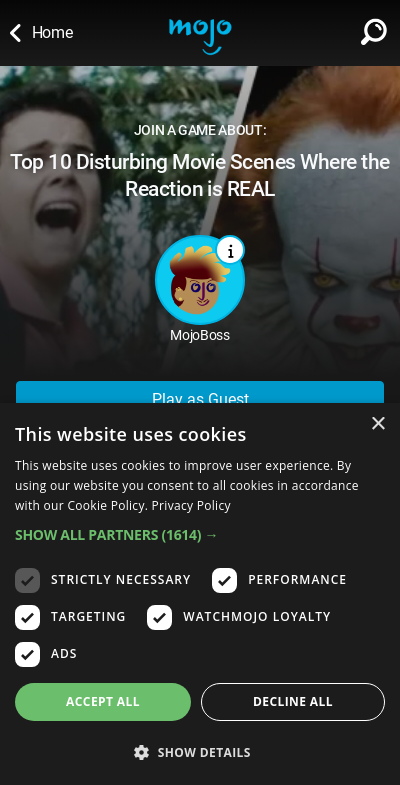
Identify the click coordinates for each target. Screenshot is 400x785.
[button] (200, 534)
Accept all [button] (103, 701)
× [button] (377, 424)
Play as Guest (200, 399)
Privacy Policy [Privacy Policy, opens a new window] (191, 505)
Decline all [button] (293, 701)
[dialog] (200, 594)
